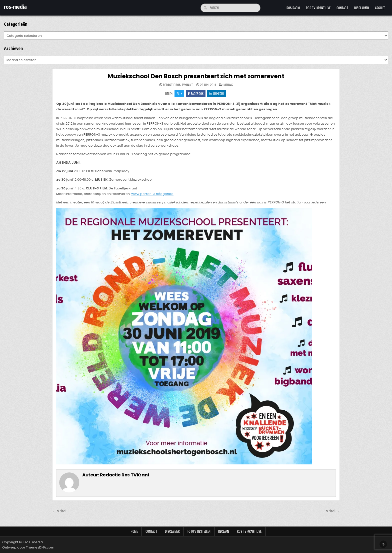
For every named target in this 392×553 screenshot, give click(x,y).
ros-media (15, 7)
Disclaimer (362, 8)
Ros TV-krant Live (318, 8)
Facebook (196, 93)
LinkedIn (216, 93)
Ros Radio (293, 8)
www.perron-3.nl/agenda (152, 194)
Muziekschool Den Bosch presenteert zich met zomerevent (196, 76)
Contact (342, 8)
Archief (380, 8)
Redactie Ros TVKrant (178, 85)
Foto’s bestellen (199, 531)
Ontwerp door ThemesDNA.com (28, 547)
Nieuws (228, 85)
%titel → (333, 511)
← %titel (59, 511)
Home (134, 531)
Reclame (224, 531)
